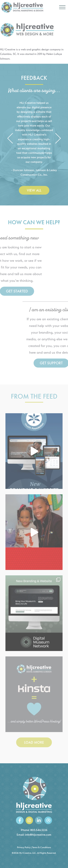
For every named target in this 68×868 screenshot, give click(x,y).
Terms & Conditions (42, 847)
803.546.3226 (39, 830)
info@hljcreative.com (38, 835)
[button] (10, 139)
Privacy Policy (24, 847)
